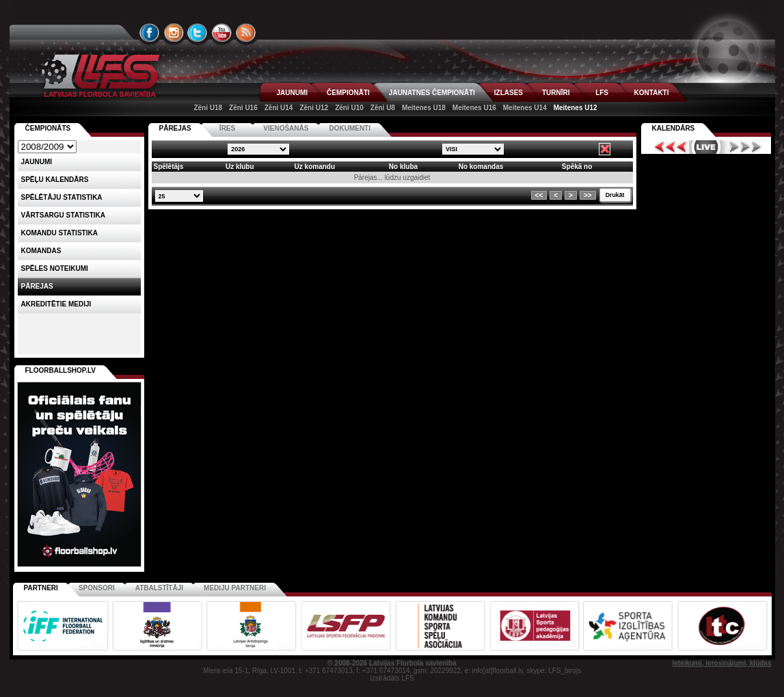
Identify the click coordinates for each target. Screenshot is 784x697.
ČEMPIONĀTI (348, 93)
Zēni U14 (279, 108)
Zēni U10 (349, 108)
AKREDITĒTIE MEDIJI (56, 304)
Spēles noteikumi (55, 268)
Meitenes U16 (474, 108)
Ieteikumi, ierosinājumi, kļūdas (721, 663)
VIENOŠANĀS (286, 128)
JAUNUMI (293, 93)
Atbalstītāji (159, 588)
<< (539, 195)
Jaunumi (37, 162)
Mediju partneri (235, 588)
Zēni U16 (243, 108)
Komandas (41, 251)
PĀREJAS (175, 128)
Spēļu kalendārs (55, 180)
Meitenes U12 (576, 108)
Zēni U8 (383, 108)
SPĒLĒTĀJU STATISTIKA (62, 197)
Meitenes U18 (424, 108)
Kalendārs (674, 128)
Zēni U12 (314, 108)
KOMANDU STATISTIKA (59, 233)
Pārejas (37, 286)
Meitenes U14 (525, 108)
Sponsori (97, 588)
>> (588, 195)
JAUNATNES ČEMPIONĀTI (432, 93)
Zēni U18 (208, 108)
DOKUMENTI (350, 128)
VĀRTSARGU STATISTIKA (64, 215)
